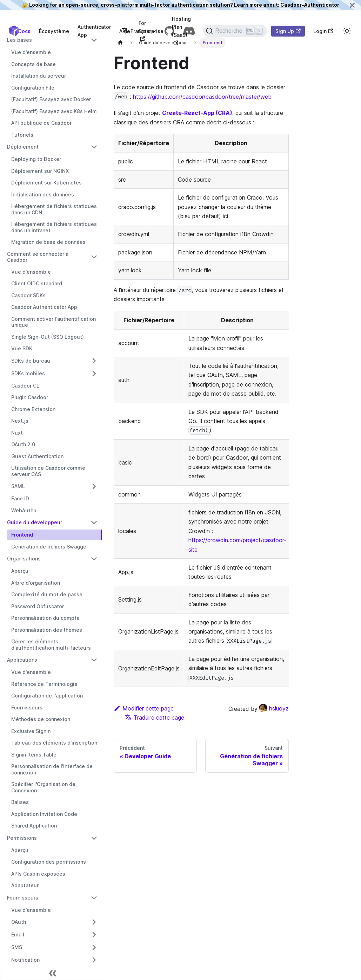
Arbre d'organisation (36, 583)
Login (323, 31)
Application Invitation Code (44, 814)
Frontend (22, 535)
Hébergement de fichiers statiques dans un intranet (54, 227)
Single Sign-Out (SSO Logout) (48, 337)
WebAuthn (24, 510)
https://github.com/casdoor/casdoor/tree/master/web (202, 97)
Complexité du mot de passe (47, 594)
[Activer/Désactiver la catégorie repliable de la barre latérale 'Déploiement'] (94, 147)
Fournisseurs (27, 708)
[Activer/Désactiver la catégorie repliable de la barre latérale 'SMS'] (94, 947)
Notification (25, 960)
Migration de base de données (48, 242)
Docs (24, 31)
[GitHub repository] (169, 31)
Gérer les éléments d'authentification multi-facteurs (51, 645)
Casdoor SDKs (28, 295)
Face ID (20, 498)
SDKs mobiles (28, 373)
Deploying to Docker (36, 159)
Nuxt (17, 433)
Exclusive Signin (31, 731)
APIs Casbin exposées (38, 874)
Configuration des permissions (49, 862)
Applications (22, 660)
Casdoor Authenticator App (44, 307)
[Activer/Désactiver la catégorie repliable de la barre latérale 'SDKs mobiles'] (94, 374)
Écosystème (54, 31)
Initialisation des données (43, 194)
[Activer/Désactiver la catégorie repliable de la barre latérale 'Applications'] (94, 660)
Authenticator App (94, 31)
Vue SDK (22, 348)
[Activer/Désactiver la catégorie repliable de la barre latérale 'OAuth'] (94, 922)
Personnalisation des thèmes (47, 630)
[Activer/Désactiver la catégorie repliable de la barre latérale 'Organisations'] (94, 559)
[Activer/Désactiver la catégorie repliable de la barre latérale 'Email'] (94, 935)
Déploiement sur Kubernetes (46, 183)
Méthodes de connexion (41, 719)
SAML (18, 486)
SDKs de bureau (31, 361)
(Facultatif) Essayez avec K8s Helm (54, 111)
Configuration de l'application (47, 696)
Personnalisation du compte (45, 618)
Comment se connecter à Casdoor (38, 257)
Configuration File (33, 88)
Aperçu (20, 571)
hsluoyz (274, 708)
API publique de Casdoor (41, 123)
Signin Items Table (34, 755)
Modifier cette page (144, 708)
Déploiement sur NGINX (40, 171)
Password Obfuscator (38, 606)
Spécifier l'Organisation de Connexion (43, 787)
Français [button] (136, 31)
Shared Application (34, 826)
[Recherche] (235, 31)
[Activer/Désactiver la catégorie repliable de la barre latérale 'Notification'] (94, 960)
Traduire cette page (155, 718)
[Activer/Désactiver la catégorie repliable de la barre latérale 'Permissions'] (94, 838)
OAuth (19, 922)
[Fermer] (352, 5)
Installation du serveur (39, 76)
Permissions (22, 838)
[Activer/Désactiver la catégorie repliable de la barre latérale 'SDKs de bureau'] (94, 361)
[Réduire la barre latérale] (53, 973)
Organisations (24, 559)
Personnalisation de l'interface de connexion (52, 769)
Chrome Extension (33, 409)
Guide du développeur (35, 522)
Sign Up (288, 31)
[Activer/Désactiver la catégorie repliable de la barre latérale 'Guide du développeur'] (94, 523)
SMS (17, 947)
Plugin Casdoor (30, 397)
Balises (20, 802)
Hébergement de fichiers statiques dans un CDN (54, 209)
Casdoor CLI (26, 386)
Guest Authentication (37, 456)
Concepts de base (34, 64)
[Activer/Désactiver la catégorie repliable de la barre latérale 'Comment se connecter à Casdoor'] (94, 257)
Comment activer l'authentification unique (54, 322)
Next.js (20, 421)
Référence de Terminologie (44, 684)
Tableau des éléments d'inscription (54, 743)
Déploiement (23, 147)
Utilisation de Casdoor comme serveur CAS (48, 471)
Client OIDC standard (37, 283)
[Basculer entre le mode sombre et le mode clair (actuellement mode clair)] (347, 31)
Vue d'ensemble (31, 52)
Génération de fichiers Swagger (50, 547)
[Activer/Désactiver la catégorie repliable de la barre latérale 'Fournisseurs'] (94, 898)
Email (18, 934)
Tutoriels (22, 135)
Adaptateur (25, 885)
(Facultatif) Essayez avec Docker (51, 99)
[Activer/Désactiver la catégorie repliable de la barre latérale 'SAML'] (94, 486)
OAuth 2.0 (23, 444)
